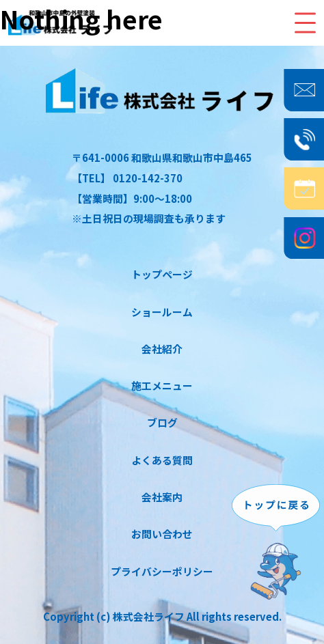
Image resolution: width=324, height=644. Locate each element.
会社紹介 (162, 349)
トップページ (162, 274)
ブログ (162, 422)
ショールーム (162, 312)
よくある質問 (162, 460)
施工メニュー (162, 386)
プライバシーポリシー (162, 571)
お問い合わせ (162, 534)
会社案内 (162, 497)
